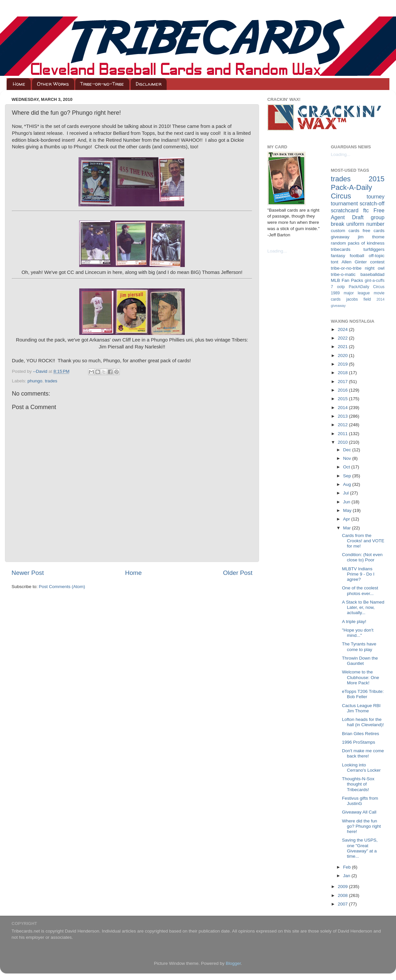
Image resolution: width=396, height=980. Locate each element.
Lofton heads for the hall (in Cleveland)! (363, 722)
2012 (343, 425)
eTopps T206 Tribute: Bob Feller (363, 694)
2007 (343, 904)
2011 (343, 434)
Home (19, 84)
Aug (348, 484)
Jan (347, 876)
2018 (343, 373)
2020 (343, 356)
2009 (343, 887)
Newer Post (28, 573)
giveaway (340, 237)
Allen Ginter (354, 262)
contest (377, 262)
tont (335, 262)
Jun (347, 502)
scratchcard (345, 210)
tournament (345, 203)
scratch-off (372, 203)
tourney (376, 196)
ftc (366, 210)
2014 (343, 408)
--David (41, 371)
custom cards (345, 231)
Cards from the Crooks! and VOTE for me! (363, 541)
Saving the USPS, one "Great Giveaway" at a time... (360, 848)
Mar (348, 528)
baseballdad (372, 274)
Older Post (238, 573)
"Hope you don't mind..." (358, 633)
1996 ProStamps (359, 742)
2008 (343, 895)
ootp (341, 287)
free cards (374, 231)
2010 (343, 442)
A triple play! (354, 622)
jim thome (371, 237)
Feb (348, 867)
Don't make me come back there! (363, 753)
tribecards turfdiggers (358, 249)
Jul (347, 493)
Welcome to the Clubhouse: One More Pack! (361, 677)
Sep (348, 476)
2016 (343, 390)
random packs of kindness (358, 243)
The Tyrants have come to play (359, 647)
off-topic (377, 256)
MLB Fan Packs (347, 280)
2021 (343, 347)
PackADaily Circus (367, 287)
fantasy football (348, 256)
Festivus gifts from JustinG (360, 801)
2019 (343, 364)
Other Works (53, 84)
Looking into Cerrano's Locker (361, 768)
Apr (347, 519)
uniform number (365, 224)
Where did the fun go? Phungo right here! (361, 826)
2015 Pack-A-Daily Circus (358, 187)
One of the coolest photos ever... (360, 591)
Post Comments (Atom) (62, 587)
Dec (348, 450)
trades (51, 381)
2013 (343, 416)
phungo (35, 381)
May (348, 510)
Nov (348, 458)
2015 (343, 399)
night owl (375, 268)
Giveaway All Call (359, 812)
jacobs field (359, 299)
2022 (343, 338)
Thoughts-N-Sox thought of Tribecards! (358, 784)
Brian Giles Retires (361, 734)
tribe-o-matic (343, 274)
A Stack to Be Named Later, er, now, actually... (363, 607)
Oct (347, 467)
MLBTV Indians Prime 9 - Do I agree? (358, 574)
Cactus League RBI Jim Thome (361, 708)
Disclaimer (148, 84)
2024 (343, 329)
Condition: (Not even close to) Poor (362, 557)
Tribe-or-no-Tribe (102, 84)
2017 (343, 382)
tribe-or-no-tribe (346, 268)
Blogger (233, 963)
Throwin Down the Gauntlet (360, 661)
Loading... (277, 251)
